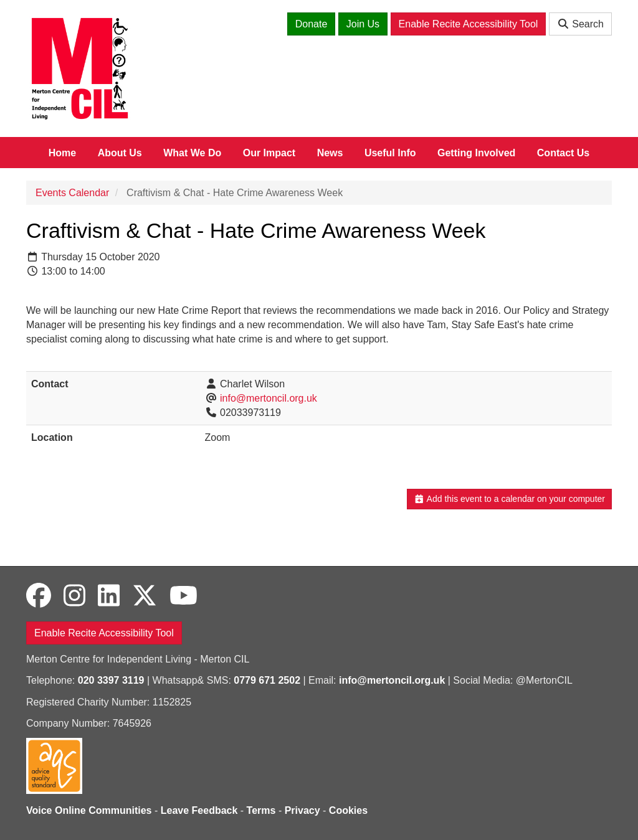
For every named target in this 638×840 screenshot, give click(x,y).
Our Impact (269, 153)
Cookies (348, 810)
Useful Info (390, 153)
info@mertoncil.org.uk (269, 398)
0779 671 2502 (267, 680)
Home (62, 153)
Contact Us (563, 153)
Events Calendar (72, 193)
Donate (312, 24)
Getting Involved (476, 153)
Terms (261, 810)
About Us (120, 153)
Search (580, 24)
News (330, 153)
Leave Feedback (199, 810)
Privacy (302, 810)
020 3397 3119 (111, 680)
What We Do (192, 153)
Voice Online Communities (89, 810)
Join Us (363, 24)
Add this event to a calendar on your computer (509, 499)
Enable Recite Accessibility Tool (469, 24)
